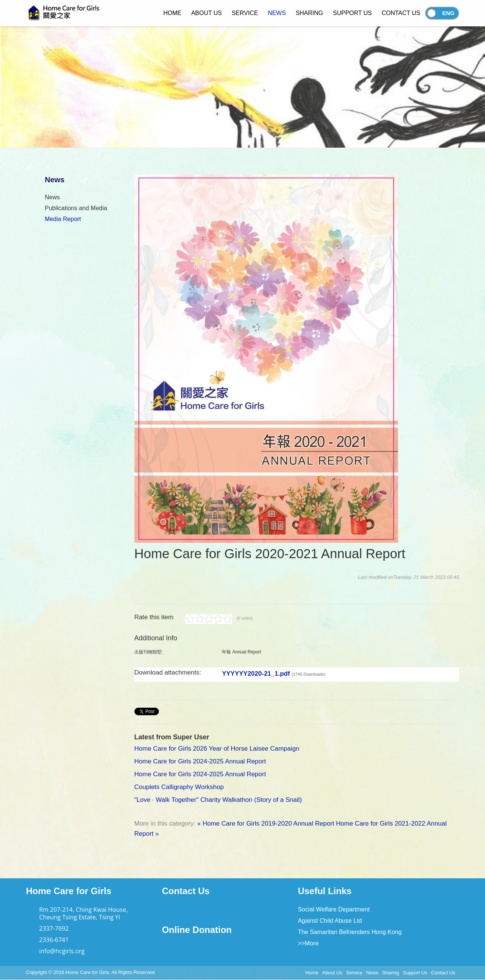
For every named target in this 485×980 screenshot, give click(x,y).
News (52, 197)
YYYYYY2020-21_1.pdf (274, 674)
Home (312, 973)
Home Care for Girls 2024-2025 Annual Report (200, 761)
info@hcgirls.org (62, 951)
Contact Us (186, 891)
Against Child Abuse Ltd (330, 921)
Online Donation (197, 930)
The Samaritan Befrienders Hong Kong (350, 932)
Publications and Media (76, 208)
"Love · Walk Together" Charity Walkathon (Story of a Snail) (218, 800)
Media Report (63, 219)
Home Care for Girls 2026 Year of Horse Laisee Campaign (217, 749)
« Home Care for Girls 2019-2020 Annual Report (266, 824)
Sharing (391, 973)
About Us (332, 973)
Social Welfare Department (334, 909)
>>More (308, 943)
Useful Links (325, 891)
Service (354, 973)
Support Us (415, 973)
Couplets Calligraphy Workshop (179, 787)
